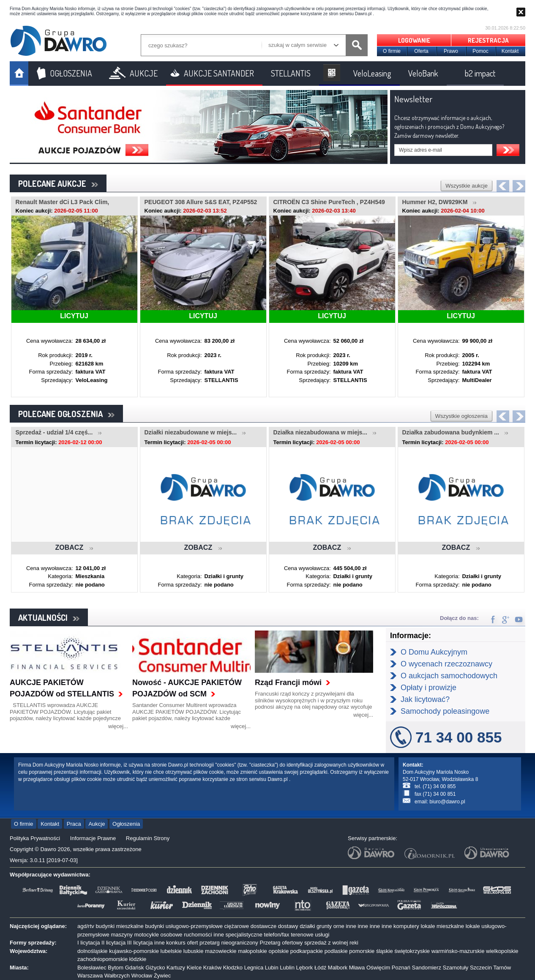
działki (307, 926)
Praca (74, 824)
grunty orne (330, 926)
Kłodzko (233, 968)
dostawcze (263, 926)
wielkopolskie (502, 951)
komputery (406, 926)
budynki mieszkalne (119, 926)
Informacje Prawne (93, 838)
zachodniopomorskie (102, 959)
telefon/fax (277, 935)
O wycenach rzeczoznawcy (446, 664)
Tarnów (502, 968)
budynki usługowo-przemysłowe (184, 926)
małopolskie (252, 951)
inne (351, 926)
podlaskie (336, 951)
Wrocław (142, 976)
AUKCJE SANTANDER (219, 73)
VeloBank (423, 73)
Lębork (305, 968)
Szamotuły (456, 968)
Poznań (401, 968)
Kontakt (510, 51)
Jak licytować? (425, 699)
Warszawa (90, 976)
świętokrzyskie (412, 951)
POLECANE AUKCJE (58, 183)
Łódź (320, 968)
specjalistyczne (244, 935)
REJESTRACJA (488, 40)
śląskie (385, 951)
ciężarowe (237, 926)
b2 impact (480, 73)
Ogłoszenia (126, 824)
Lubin (272, 968)
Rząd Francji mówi (288, 682)
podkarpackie (307, 951)
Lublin (287, 968)
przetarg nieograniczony (229, 943)
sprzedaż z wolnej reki (331, 943)
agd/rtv (86, 926)
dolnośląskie (93, 951)
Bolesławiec (92, 968)
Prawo (451, 51)
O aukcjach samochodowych (449, 676)
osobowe (172, 935)
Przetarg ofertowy (281, 943)
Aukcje (97, 824)
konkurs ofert (182, 943)
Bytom (116, 968)
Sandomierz (427, 968)
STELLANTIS (291, 73)
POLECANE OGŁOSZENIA (66, 414)
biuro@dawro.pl (447, 802)
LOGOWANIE (414, 40)
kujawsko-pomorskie (134, 951)
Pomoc (480, 51)
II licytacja (113, 943)
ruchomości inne (204, 935)
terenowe (302, 935)
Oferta (421, 51)
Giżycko (155, 968)
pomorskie (362, 951)
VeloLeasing (372, 73)
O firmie (392, 51)
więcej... (118, 726)
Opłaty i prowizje (429, 688)
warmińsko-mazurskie (458, 951)
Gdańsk (135, 968)
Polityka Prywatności (35, 838)
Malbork (338, 968)
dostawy (288, 926)
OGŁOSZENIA (71, 73)
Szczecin (481, 968)
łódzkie (138, 959)
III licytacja (140, 943)
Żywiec (162, 976)
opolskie (278, 951)
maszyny (121, 935)
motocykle (146, 935)
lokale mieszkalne (442, 926)
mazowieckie (221, 951)
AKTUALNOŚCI (49, 617)
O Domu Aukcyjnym (434, 652)
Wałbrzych (117, 976)
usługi (322, 935)
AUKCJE (144, 73)
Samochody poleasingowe (445, 711)
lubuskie (194, 951)
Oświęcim (378, 968)
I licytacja (89, 943)
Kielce (194, 968)
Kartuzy (176, 968)
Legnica (254, 968)
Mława (357, 968)
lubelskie (171, 951)
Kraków (212, 968)
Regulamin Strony (148, 838)
